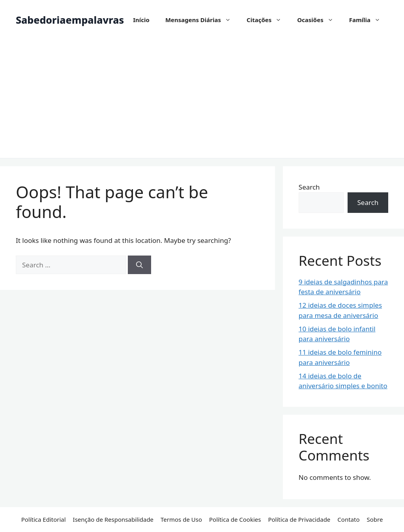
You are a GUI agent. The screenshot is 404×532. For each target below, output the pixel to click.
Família (369, 20)
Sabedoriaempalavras (70, 20)
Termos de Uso (181, 519)
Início (141, 20)
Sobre (375, 519)
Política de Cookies (235, 519)
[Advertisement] (202, 99)
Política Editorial (44, 519)
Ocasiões (319, 20)
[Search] (139, 265)
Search (309, 187)
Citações (268, 20)
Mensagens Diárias (202, 20)
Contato (348, 519)
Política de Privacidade (299, 519)
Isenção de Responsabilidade (113, 519)
